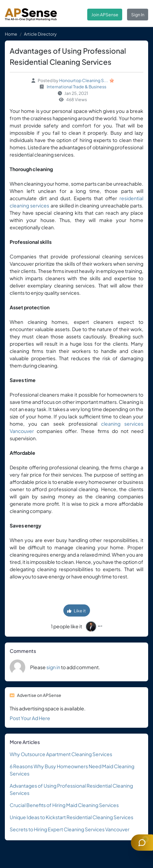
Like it (76, 611)
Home (11, 34)
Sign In (138, 15)
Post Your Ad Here (30, 718)
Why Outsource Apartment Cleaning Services (61, 754)
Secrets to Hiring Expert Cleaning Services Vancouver (70, 829)
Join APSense (105, 15)
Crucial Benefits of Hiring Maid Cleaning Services (64, 805)
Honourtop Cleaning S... (84, 80)
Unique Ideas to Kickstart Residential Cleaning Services (71, 817)
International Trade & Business (76, 87)
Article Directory (40, 34)
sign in (53, 667)
